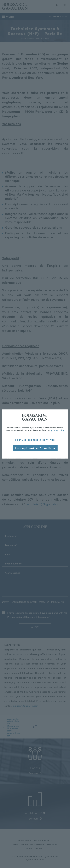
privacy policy (58, 430)
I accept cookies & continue (35, 448)
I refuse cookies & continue (35, 440)
